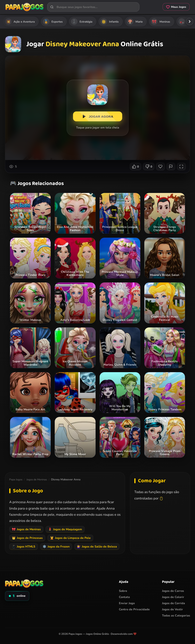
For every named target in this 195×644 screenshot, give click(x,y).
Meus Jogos (175, 7)
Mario (135, 22)
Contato (124, 597)
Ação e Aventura (20, 22)
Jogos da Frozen (56, 546)
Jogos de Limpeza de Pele (70, 538)
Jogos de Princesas (27, 538)
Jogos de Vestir (172, 609)
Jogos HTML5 (24, 546)
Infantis (110, 22)
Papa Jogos (16, 480)
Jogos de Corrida (173, 603)
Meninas (161, 22)
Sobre (123, 591)
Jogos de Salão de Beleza (97, 546)
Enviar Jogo (127, 603)
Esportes (53, 22)
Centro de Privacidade (134, 609)
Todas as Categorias (176, 615)
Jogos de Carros (173, 591)
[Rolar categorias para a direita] (190, 22)
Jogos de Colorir (173, 597)
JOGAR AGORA (98, 117)
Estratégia (82, 22)
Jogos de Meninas (37, 480)
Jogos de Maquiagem (65, 529)
